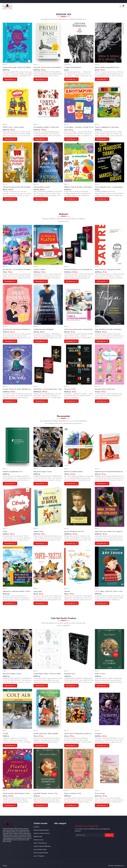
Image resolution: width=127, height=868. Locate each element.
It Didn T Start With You (40, 843)
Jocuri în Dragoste (39, 856)
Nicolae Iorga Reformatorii (41, 830)
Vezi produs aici (10, 79)
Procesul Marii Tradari (40, 849)
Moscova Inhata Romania (41, 853)
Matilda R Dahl (38, 837)
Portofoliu (36, 827)
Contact (5, 866)
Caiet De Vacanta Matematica (42, 846)
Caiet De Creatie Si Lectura (42, 833)
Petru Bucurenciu (39, 840)
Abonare (109, 835)
